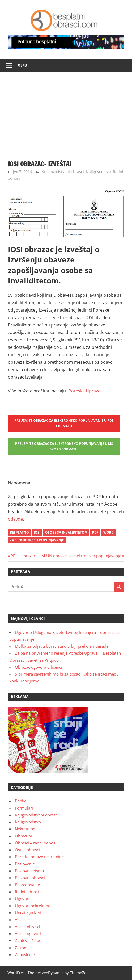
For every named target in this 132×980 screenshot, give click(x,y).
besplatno (19, 532)
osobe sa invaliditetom (66, 532)
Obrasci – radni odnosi (36, 843)
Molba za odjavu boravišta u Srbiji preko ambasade (62, 646)
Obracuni (23, 836)
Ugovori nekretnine (33, 906)
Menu (22, 65)
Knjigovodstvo (98, 172)
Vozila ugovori (28, 933)
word (108, 532)
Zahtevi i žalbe (28, 940)
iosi (37, 532)
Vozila (20, 920)
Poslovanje (25, 864)
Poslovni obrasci (30, 878)
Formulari (24, 808)
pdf (95, 532)
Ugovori (22, 899)
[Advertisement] (66, 112)
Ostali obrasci (27, 850)
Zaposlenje (25, 954)
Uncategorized (28, 912)
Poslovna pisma (29, 871)
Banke (21, 801)
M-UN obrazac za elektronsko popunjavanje (81, 556)
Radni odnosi (27, 892)
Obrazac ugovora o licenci (39, 667)
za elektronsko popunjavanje (37, 540)
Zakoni (21, 948)
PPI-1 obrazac (23, 556)
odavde (15, 519)
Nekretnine (25, 829)
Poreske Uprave (84, 391)
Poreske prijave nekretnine (39, 857)
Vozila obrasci (27, 927)
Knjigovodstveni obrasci (63, 172)
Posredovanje (27, 885)
